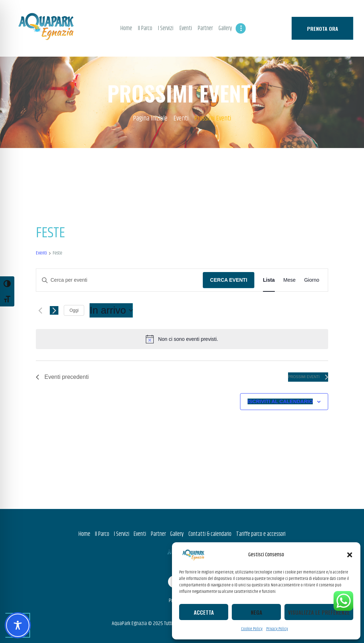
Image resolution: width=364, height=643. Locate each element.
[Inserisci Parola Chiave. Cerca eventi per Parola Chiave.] (119, 280)
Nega (257, 612)
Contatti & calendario (210, 534)
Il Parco (102, 534)
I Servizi (122, 534)
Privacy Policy (277, 629)
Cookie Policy (252, 629)
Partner (158, 534)
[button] (350, 555)
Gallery (177, 534)
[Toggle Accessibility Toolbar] (18, 625)
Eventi (181, 119)
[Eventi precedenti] (40, 310)
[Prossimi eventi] (54, 310)
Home (84, 534)
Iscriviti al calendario (280, 401)
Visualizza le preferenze (319, 612)
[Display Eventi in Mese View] (289, 280)
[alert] (182, 339)
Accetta (204, 612)
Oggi (74, 310)
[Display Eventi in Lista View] (269, 280)
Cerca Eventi (229, 280)
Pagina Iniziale (150, 119)
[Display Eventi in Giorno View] (312, 280)
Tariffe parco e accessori (261, 534)
